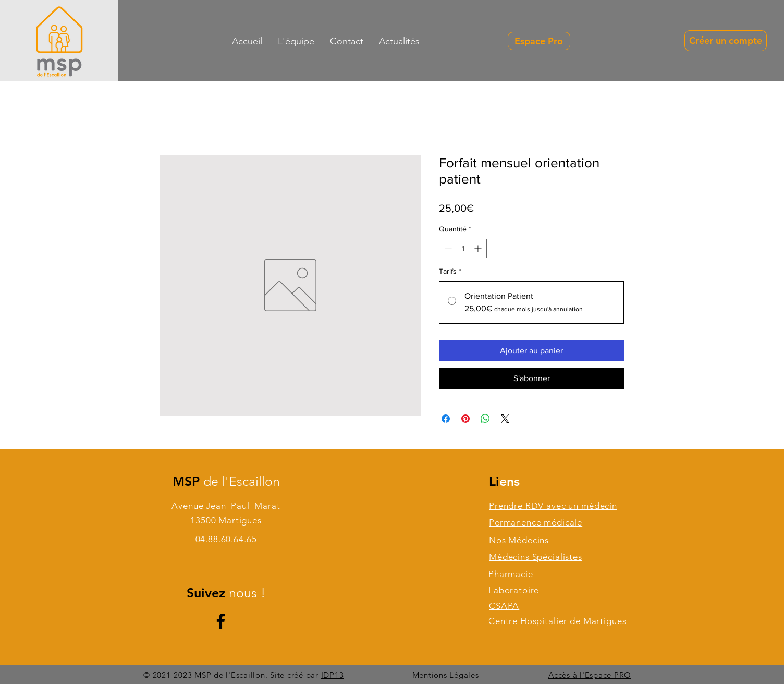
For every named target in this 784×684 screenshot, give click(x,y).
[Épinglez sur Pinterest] (465, 419)
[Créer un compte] (726, 41)
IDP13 (333, 675)
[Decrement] (447, 248)
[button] (347, 41)
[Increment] (479, 248)
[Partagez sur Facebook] (446, 419)
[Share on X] (505, 419)
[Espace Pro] (539, 41)
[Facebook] (221, 621)
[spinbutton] (463, 248)
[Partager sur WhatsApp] (485, 419)
